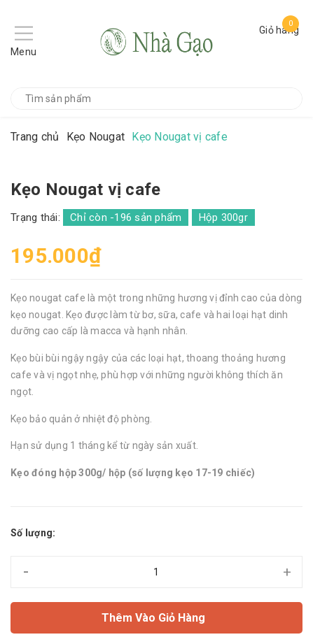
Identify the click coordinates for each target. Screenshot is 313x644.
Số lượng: (33, 533)
